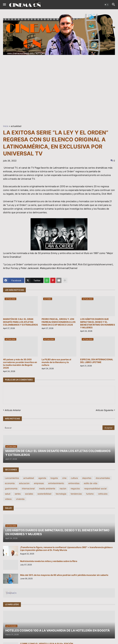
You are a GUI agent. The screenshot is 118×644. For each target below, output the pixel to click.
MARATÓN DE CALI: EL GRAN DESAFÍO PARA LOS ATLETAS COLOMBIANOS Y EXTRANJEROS (20, 322)
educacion (24, 483)
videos (8, 499)
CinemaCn (11, 593)
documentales (103, 478)
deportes (87, 478)
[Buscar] (53, 428)
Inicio (6, 126)
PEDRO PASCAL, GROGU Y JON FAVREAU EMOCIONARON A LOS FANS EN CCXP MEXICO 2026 (59, 322)
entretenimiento (56, 483)
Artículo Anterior (13, 410)
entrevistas (74, 483)
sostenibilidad (44, 494)
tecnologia (61, 494)
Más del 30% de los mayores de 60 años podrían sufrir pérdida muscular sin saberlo (64, 575)
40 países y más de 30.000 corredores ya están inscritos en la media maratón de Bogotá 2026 (20, 364)
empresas (39, 483)
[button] (4, 5)
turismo (90, 494)
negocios (75, 488)
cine (64, 478)
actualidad (16, 126)
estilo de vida (91, 483)
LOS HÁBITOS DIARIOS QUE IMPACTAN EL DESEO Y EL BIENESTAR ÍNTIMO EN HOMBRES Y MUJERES (98, 323)
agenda (42, 478)
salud (8, 494)
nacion (63, 488)
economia (10, 483)
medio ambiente (47, 488)
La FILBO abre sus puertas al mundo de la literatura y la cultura (56, 362)
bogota (54, 478)
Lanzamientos (12, 478)
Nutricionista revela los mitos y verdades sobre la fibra (49, 561)
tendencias (76, 494)
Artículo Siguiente (104, 410)
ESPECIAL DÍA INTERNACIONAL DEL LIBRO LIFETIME (97, 361)
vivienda (20, 499)
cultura (74, 478)
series (18, 494)
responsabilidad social (95, 488)
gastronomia (11, 488)
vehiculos (103, 494)
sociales (29, 494)
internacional (28, 488)
